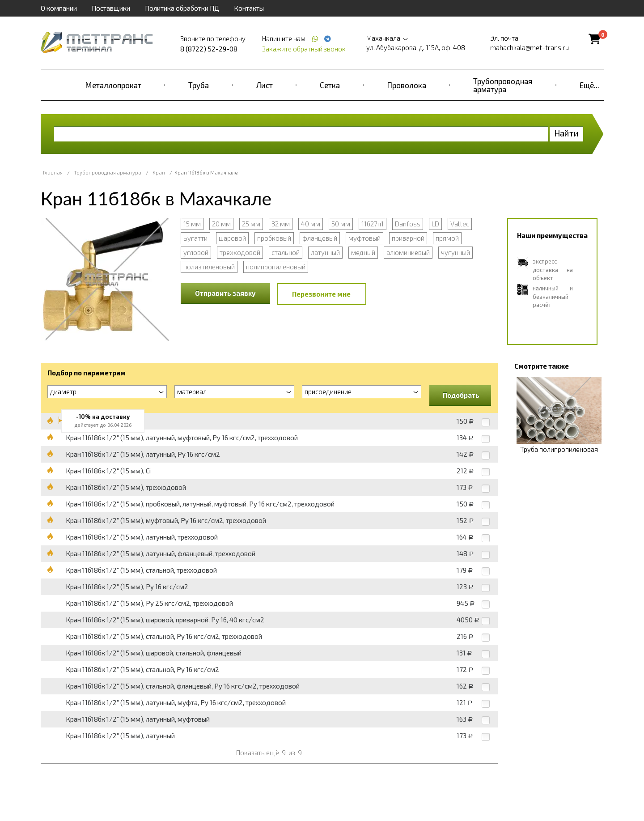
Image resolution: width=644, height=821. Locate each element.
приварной (408, 238)
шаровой (232, 238)
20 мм (221, 224)
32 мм (281, 224)
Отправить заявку (225, 293)
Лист (265, 85)
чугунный (455, 252)
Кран (159, 172)
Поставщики (111, 8)
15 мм (192, 224)
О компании (59, 8)
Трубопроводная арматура (503, 85)
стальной (286, 252)
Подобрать (461, 395)
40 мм (311, 224)
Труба (199, 85)
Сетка (330, 85)
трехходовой (240, 252)
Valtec (460, 224)
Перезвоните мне (321, 294)
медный (363, 252)
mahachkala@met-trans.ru (530, 47)
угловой (196, 252)
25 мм (251, 224)
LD (435, 224)
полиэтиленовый (209, 267)
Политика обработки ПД (182, 8)
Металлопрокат (113, 85)
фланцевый (320, 238)
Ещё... (589, 85)
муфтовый (364, 238)
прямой (447, 238)
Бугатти (195, 238)
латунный (325, 252)
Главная (53, 172)
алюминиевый (408, 252)
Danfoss (408, 224)
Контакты (249, 8)
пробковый (274, 238)
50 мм (341, 224)
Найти (566, 133)
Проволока (407, 85)
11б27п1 (373, 224)
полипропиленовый (276, 267)
